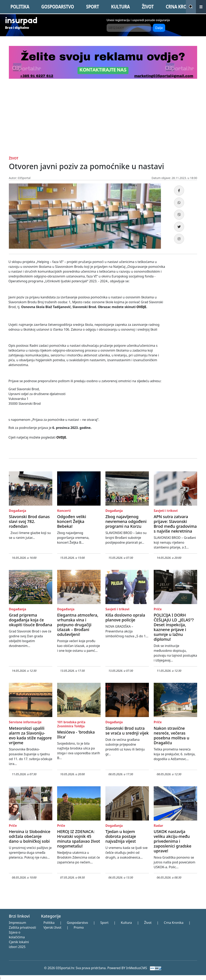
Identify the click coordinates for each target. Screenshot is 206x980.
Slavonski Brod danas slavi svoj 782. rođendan (29, 521)
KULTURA (120, 7)
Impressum (18, 923)
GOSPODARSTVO (58, 7)
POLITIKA (20, 7)
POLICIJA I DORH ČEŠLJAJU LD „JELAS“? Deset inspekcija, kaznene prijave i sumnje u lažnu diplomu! (174, 627)
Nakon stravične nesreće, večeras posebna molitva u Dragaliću (171, 735)
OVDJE (141, 307)
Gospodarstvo (77, 923)
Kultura (126, 923)
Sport (105, 923)
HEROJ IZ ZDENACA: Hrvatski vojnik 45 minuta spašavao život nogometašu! (79, 839)
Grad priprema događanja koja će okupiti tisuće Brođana (30, 620)
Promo (79, 927)
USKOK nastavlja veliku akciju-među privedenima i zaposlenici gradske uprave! (173, 841)
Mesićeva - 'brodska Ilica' (76, 734)
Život (148, 923)
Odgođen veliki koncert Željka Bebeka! (72, 521)
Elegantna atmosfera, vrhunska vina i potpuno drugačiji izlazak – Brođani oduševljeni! (78, 625)
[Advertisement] (103, 117)
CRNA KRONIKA (181, 7)
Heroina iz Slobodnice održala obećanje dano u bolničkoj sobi (30, 836)
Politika (49, 923)
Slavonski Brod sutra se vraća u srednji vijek (127, 731)
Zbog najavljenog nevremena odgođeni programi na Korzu (126, 521)
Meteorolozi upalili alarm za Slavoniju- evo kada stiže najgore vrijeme (30, 735)
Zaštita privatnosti (22, 927)
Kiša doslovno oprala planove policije (125, 617)
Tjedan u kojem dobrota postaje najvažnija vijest (121, 836)
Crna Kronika (174, 923)
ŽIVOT (148, 7)
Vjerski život (52, 927)
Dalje (159, 28)
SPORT (93, 7)
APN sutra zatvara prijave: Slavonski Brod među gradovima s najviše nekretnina (175, 524)
